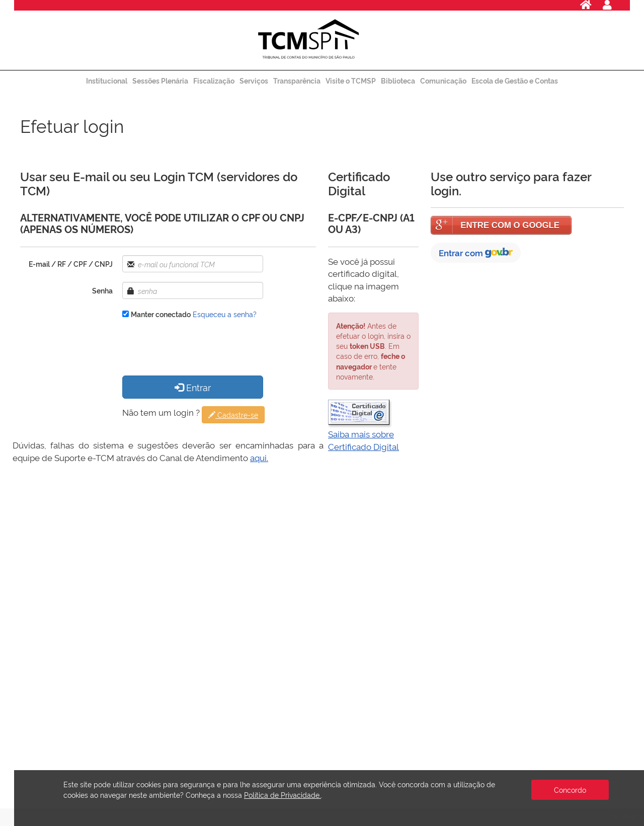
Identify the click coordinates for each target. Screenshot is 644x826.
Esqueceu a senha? (225, 314)
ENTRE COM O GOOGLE (510, 225)
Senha (102, 290)
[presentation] (199, 348)
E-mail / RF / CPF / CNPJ (71, 264)
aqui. (259, 457)
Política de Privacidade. (283, 795)
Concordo (570, 790)
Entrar (193, 387)
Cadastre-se (233, 415)
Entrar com (476, 252)
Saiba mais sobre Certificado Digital (364, 440)
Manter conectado (161, 314)
